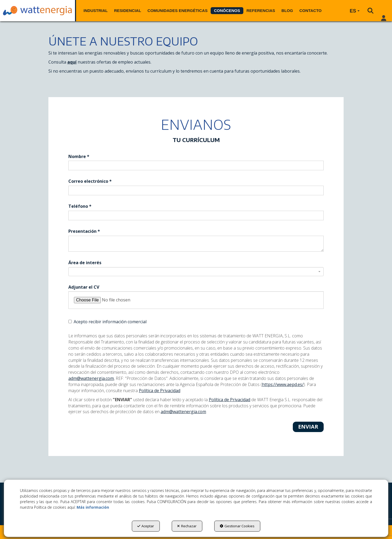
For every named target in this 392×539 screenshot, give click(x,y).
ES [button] (355, 11)
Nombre (79, 156)
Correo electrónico (90, 181)
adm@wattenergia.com (91, 378)
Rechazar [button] (187, 526)
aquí (72, 62)
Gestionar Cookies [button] (237, 526)
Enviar (308, 427)
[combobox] (196, 272)
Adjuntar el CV (84, 287)
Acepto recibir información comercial (107, 322)
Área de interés (85, 263)
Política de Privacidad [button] (160, 391)
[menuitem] (96, 11)
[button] (37, 11)
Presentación (84, 231)
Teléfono (80, 206)
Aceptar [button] (146, 526)
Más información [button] (93, 507)
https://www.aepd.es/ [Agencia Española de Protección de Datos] (283, 384)
